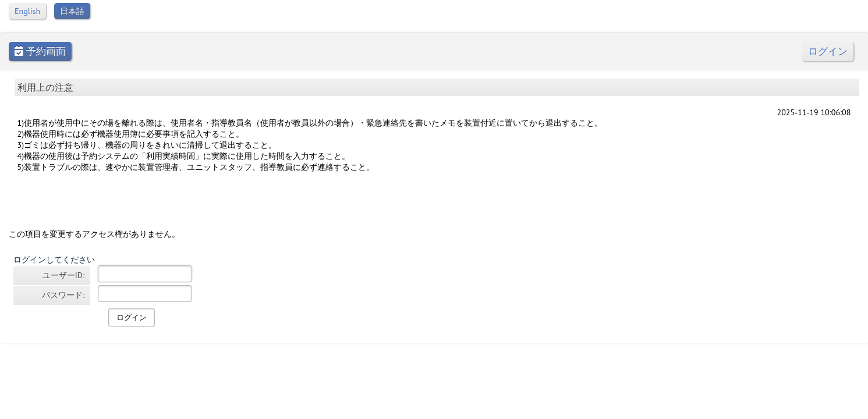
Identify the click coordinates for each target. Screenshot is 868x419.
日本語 (72, 11)
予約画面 (40, 52)
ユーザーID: (63, 275)
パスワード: (63, 295)
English (27, 11)
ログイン (828, 52)
